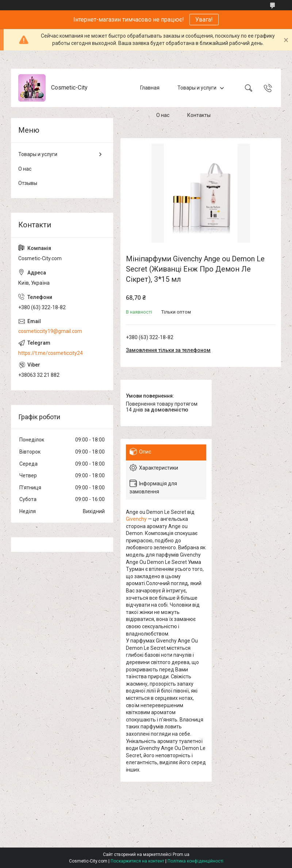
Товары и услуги (197, 88)
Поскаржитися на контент (137, 861)
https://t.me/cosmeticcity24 (51, 353)
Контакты (199, 115)
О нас (163, 115)
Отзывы (28, 183)
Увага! (204, 20)
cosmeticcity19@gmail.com (50, 331)
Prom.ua (181, 854)
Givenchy (136, 519)
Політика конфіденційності (195, 861)
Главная (150, 88)
